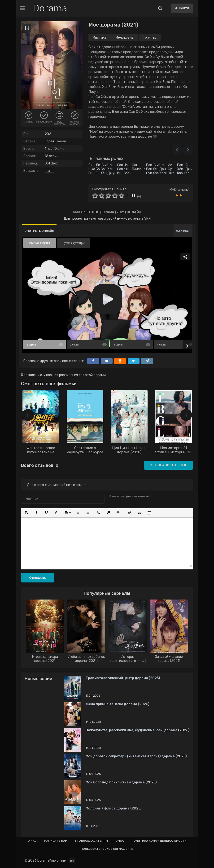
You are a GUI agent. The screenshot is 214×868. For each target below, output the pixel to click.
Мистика (100, 38)
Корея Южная (55, 141)
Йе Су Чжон (172, 169)
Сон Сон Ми (120, 169)
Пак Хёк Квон (181, 169)
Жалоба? (183, 231)
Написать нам (56, 841)
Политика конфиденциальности (159, 841)
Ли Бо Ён (98, 169)
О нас (32, 841)
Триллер (150, 38)
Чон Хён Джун (112, 169)
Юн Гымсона (139, 167)
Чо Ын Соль (127, 169)
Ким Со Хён (104, 169)
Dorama (50, 8)
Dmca (120, 841)
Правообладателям (92, 841)
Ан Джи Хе (189, 169)
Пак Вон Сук (149, 169)
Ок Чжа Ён (92, 169)
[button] (177, 150)
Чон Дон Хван (163, 169)
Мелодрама (125, 38)
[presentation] (28, 415)
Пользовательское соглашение (107, 849)
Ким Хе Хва (156, 169)
